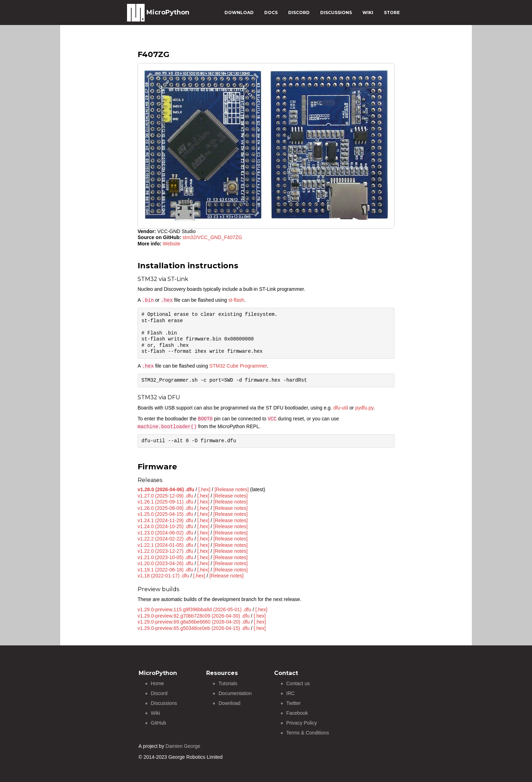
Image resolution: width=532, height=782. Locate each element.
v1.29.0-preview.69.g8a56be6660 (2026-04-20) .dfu (194, 622)
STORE (392, 12)
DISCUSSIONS (336, 12)
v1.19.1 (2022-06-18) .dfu (165, 570)
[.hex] (204, 489)
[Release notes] (232, 489)
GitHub (159, 723)
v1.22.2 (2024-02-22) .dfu (165, 539)
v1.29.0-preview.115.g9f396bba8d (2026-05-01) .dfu (194, 609)
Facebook (297, 713)
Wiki (156, 713)
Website (172, 244)
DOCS (271, 12)
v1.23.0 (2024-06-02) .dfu (165, 533)
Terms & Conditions (308, 733)
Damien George (183, 746)
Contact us (298, 683)
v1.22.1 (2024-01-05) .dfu (165, 545)
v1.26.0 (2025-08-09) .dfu (165, 508)
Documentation (235, 693)
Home (157, 683)
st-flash (236, 300)
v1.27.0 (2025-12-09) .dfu (165, 496)
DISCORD (299, 12)
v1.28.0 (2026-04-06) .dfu (166, 489)
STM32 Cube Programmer (238, 366)
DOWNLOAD (239, 12)
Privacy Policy (302, 723)
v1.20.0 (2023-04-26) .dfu (165, 563)
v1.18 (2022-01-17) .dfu (163, 576)
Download (229, 703)
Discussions (164, 703)
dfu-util (341, 408)
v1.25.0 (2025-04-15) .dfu (165, 514)
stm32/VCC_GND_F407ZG (213, 237)
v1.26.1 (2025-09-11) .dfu (165, 502)
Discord (159, 693)
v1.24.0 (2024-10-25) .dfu (165, 526)
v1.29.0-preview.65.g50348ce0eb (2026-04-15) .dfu (194, 628)
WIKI (368, 12)
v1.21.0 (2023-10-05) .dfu (165, 557)
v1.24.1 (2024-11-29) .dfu (165, 520)
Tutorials (228, 683)
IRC (291, 693)
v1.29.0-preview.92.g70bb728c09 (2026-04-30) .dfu (194, 616)
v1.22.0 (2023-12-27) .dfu (165, 551)
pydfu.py (364, 408)
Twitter (294, 703)
